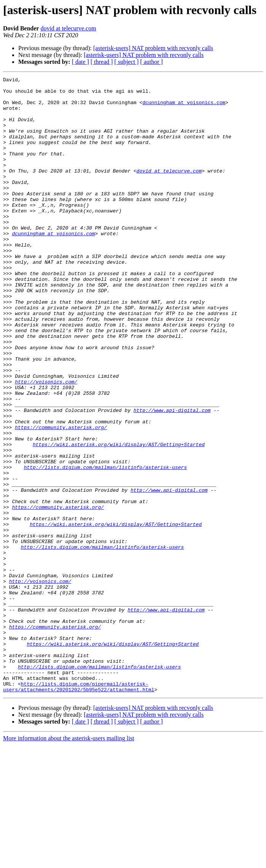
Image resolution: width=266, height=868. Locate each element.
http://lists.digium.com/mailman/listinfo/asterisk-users (105, 546)
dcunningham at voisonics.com (184, 108)
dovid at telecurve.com (68, 28)
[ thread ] (102, 62)
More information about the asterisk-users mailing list (69, 861)
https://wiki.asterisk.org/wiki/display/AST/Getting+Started (119, 518)
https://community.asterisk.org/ (61, 498)
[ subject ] (127, 62)
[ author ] (152, 62)
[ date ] (80, 62)
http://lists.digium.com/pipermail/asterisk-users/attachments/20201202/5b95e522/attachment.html (79, 809)
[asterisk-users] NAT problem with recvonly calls (153, 48)
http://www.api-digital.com (172, 477)
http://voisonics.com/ (46, 443)
